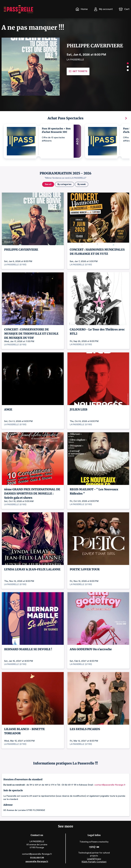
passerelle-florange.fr (38, 861)
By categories (64, 184)
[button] (43, 141)
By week (81, 184)
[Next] (126, 118)
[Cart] (124, 9)
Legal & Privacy (93, 859)
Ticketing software (89, 843)
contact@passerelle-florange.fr (109, 785)
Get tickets (78, 71)
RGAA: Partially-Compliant (93, 862)
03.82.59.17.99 (38, 858)
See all (48, 184)
